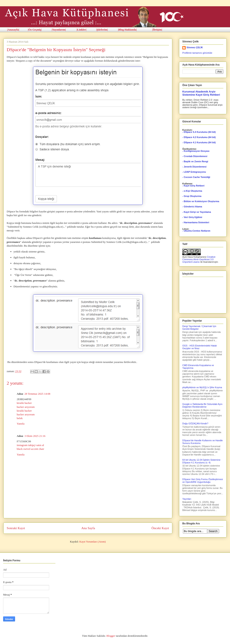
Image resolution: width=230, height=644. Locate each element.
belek (20, 418)
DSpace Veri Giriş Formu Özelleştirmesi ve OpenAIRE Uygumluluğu (203, 481)
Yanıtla (21, 424)
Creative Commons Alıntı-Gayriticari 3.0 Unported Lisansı (199, 259)
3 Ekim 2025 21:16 (35, 436)
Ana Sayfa (88, 528)
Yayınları (187, 499)
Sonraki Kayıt (16, 528)
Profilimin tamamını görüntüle (197, 53)
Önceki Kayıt (160, 528)
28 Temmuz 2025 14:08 (37, 394)
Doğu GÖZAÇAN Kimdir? (195, 423)
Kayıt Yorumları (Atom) (93, 542)
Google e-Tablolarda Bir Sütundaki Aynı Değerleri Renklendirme (202, 405)
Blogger (111, 636)
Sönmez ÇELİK (195, 47)
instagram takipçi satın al (30, 445)
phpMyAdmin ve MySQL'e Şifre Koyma (202, 387)
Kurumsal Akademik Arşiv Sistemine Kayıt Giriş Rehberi (201, 93)
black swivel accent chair (30, 449)
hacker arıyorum (26, 407)
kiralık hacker (24, 403)
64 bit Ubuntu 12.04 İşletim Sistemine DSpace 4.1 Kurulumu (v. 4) (201, 461)
